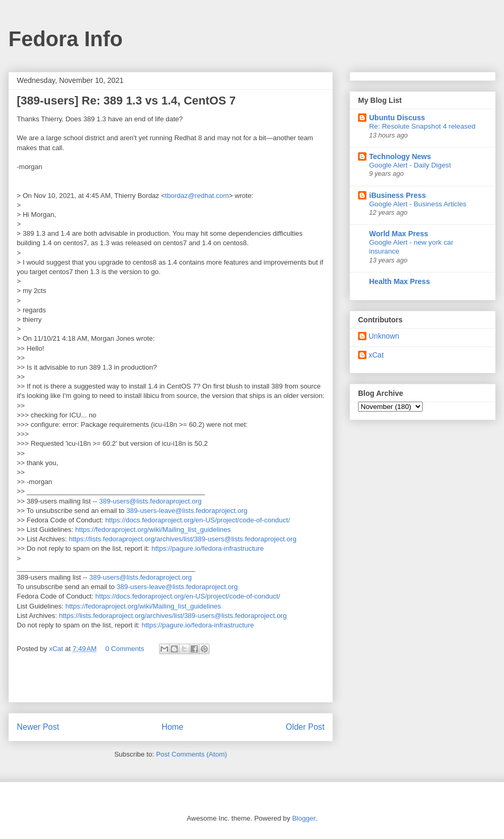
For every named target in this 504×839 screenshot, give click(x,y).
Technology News (400, 156)
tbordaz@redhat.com (197, 196)
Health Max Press (400, 281)
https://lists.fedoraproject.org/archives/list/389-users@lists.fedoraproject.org (183, 539)
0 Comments (125, 649)
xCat (376, 355)
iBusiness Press (397, 195)
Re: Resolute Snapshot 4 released (422, 126)
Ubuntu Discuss (397, 118)
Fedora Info (66, 39)
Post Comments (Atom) (191, 754)
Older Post (305, 727)
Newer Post (38, 727)
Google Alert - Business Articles (418, 204)
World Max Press (399, 234)
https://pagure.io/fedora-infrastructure (208, 548)
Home (173, 727)
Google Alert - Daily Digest (410, 165)
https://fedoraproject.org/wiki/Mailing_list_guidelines (153, 529)
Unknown (384, 336)
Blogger (303, 818)
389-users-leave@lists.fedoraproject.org (187, 511)
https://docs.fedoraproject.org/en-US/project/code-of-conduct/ (197, 520)
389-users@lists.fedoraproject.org (150, 501)
